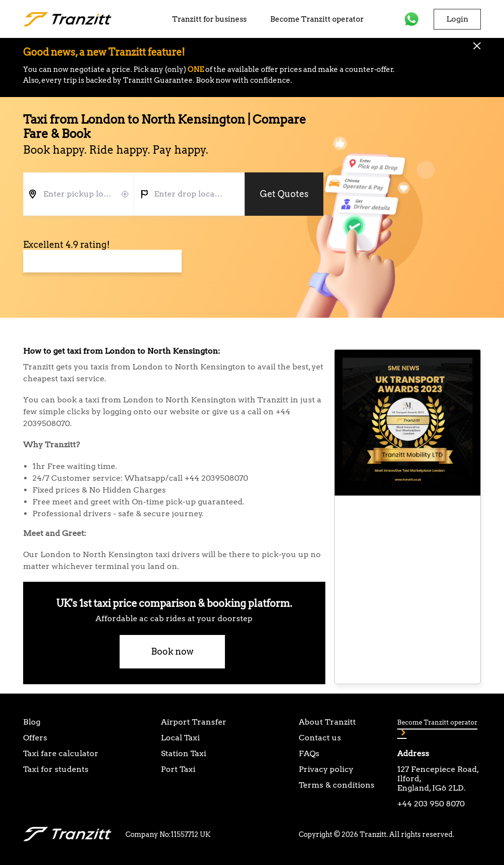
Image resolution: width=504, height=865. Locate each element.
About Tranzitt (327, 722)
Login (457, 19)
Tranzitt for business (209, 19)
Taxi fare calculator (61, 753)
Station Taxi (184, 753)
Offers (35, 738)
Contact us (320, 738)
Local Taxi (180, 738)
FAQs (309, 753)
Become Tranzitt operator (317, 19)
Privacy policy (326, 769)
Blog (32, 722)
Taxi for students (56, 769)
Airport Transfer (194, 722)
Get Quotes (284, 194)
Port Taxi (178, 769)
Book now (172, 651)
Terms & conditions (337, 785)
